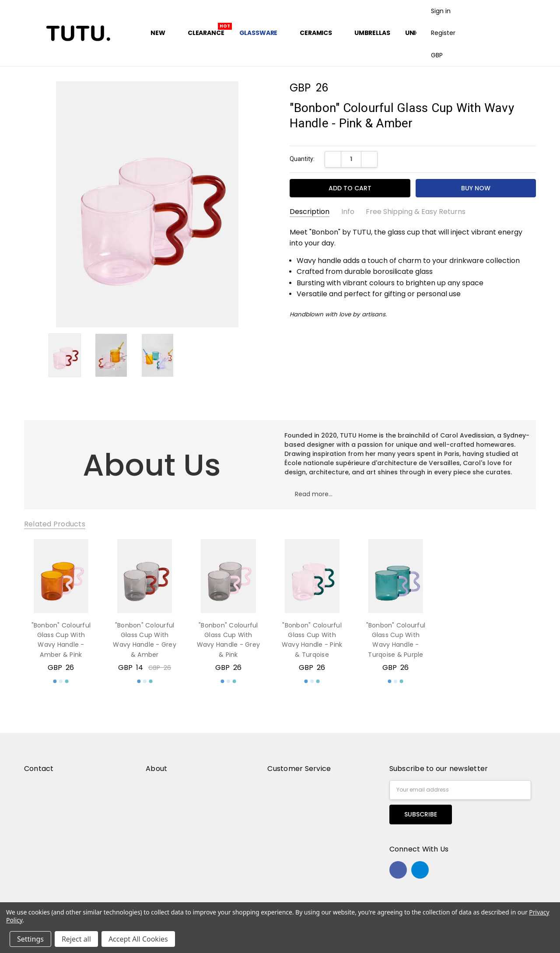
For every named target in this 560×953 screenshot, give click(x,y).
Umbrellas (372, 33)
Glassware (262, 33)
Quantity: (302, 159)
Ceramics (320, 33)
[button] (314, 498)
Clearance (206, 33)
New (161, 33)
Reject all (76, 939)
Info (348, 212)
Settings (30, 939)
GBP (440, 55)
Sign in (441, 11)
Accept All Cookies (138, 939)
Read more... (314, 494)
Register (443, 33)
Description (310, 212)
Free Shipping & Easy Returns (416, 212)
